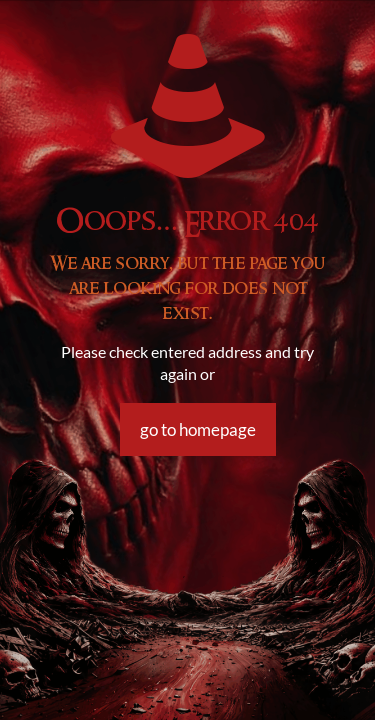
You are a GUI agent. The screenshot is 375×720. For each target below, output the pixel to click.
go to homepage (198, 429)
